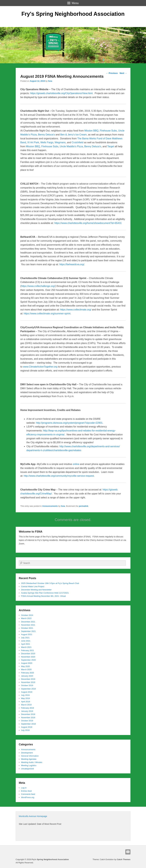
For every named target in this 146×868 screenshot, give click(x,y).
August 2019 (27, 692)
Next (123, 73)
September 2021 (28, 631)
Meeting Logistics (29, 765)
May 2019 (26, 698)
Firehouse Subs (108, 131)
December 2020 (28, 654)
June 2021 (26, 641)
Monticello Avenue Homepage (33, 816)
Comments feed (28, 794)
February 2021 (28, 650)
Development (27, 753)
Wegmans (60, 142)
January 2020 (27, 676)
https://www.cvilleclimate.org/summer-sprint (47, 314)
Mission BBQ (91, 131)
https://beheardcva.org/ (72, 264)
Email (128, 852)
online (76, 464)
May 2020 (26, 666)
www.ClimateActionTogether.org (40, 367)
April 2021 (26, 644)
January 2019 (27, 711)
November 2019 (28, 682)
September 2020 (28, 660)
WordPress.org (28, 797)
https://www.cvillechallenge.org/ (38, 286)
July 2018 (25, 730)
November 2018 (28, 717)
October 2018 (27, 721)
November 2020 (28, 657)
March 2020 (26, 670)
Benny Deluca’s (47, 135)
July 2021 (25, 638)
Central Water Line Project (33, 586)
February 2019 (28, 708)
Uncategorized (28, 769)
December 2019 (28, 679)
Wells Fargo (47, 142)
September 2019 (28, 689)
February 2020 (28, 673)
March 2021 (26, 647)
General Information (30, 756)
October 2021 (27, 628)
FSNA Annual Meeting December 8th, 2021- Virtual (43, 596)
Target (111, 146)
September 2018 (28, 724)
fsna (50, 81)
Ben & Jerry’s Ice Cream (73, 135)
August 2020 (27, 663)
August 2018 (27, 727)
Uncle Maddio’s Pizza (71, 146)
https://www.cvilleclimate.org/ (76, 310)
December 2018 (28, 714)
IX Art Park (33, 142)
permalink (84, 506)
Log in (24, 788)
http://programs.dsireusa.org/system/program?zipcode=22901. (70, 423)
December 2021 (28, 622)
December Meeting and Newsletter (36, 590)
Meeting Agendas (29, 759)
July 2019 (25, 695)
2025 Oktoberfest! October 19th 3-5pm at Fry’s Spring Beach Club (50, 583)
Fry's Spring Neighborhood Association (73, 14)
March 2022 (26, 618)
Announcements (50, 506)
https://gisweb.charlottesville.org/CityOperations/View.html (61, 93)
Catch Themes (124, 859)
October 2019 (27, 685)
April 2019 (26, 702)
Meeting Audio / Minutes (32, 762)
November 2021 (28, 625)
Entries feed (26, 791)
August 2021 (27, 634)
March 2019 (26, 705)
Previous (112, 73)
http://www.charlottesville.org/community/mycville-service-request (59, 476)
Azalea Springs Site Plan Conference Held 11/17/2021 (45, 593)
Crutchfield (78, 142)
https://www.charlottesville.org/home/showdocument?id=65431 (88, 223)
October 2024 (27, 615)
